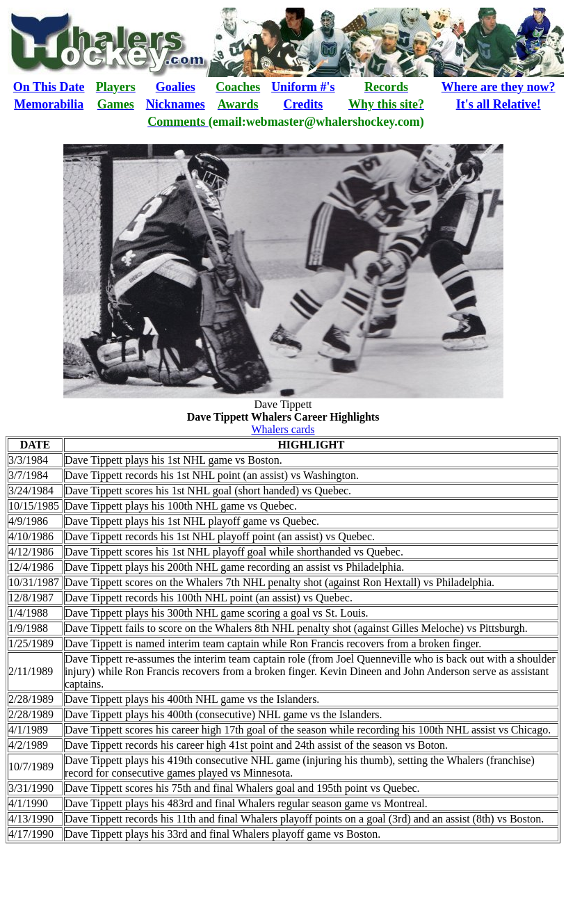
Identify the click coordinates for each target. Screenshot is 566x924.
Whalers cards (283, 429)
